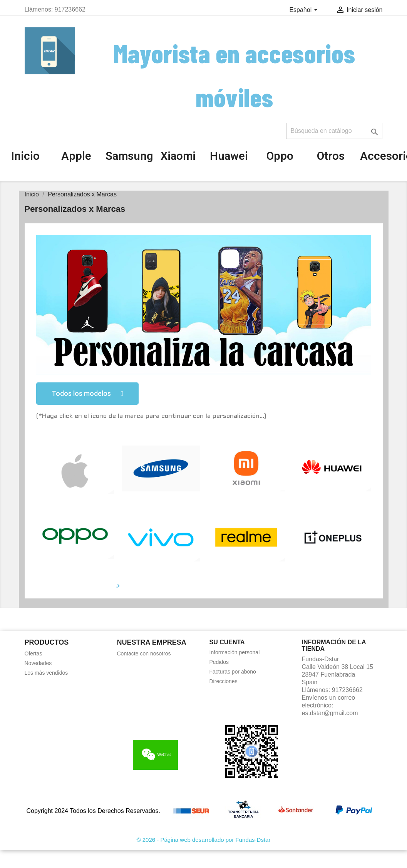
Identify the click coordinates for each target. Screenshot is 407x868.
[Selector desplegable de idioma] (305, 10)
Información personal (235, 652)
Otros (331, 156)
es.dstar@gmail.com (330, 713)
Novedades (38, 663)
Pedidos (219, 662)
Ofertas (33, 654)
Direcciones (224, 681)
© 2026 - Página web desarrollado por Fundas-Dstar (204, 840)
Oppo (280, 156)
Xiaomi (178, 156)
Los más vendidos (46, 673)
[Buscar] (334, 131)
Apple (76, 156)
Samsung (129, 156)
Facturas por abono (233, 672)
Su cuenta (227, 642)
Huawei (229, 156)
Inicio (25, 156)
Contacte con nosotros (144, 654)
